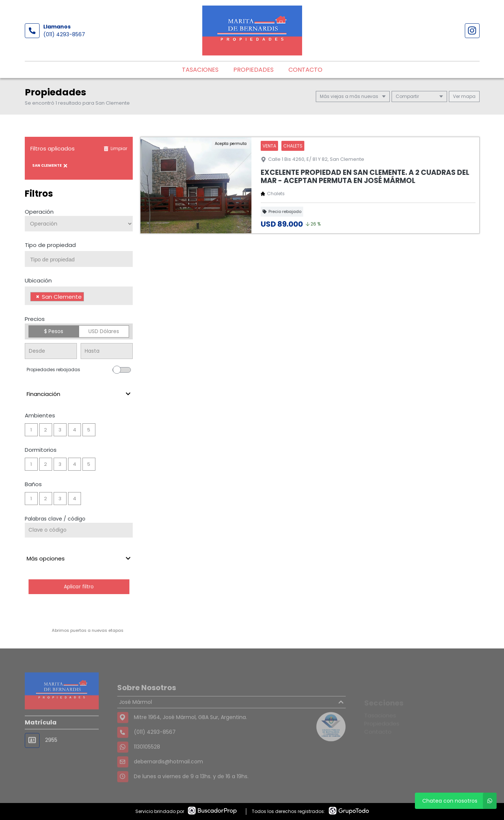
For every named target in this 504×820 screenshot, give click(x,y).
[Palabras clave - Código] (79, 530)
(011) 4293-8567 (64, 34)
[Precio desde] (51, 351)
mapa (464, 96)
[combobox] (79, 259)
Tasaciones (200, 70)
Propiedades (253, 70)
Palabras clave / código (55, 519)
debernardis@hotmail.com (168, 778)
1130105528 (147, 763)
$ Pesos (54, 331)
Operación (39, 212)
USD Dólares (104, 331)
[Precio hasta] (107, 351)
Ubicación (38, 280)
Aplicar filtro (79, 587)
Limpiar (115, 148)
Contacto (305, 70)
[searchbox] (82, 260)
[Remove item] (38, 297)
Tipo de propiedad (50, 245)
